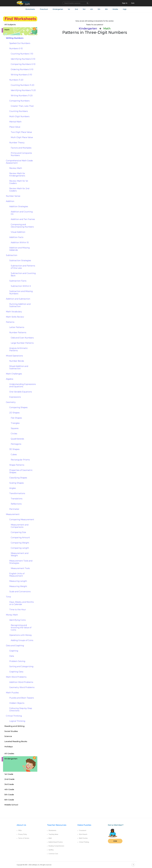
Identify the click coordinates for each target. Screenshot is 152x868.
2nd (76, 9)
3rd (84, 9)
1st (69, 9)
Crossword (82, 830)
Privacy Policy (22, 834)
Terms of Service (23, 838)
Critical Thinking (83, 842)
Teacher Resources (57, 825)
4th (92, 9)
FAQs (19, 830)
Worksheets (30, 9)
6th (106, 9)
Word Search (82, 834)
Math (49, 838)
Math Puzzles (83, 838)
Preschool (44, 9)
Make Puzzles (84, 825)
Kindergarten (58, 9)
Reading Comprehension (56, 846)
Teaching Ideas (53, 834)
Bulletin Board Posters (55, 842)
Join (115, 841)
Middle (115, 9)
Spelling (50, 850)
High (125, 9)
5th (99, 9)
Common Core (53, 854)
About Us (21, 825)
